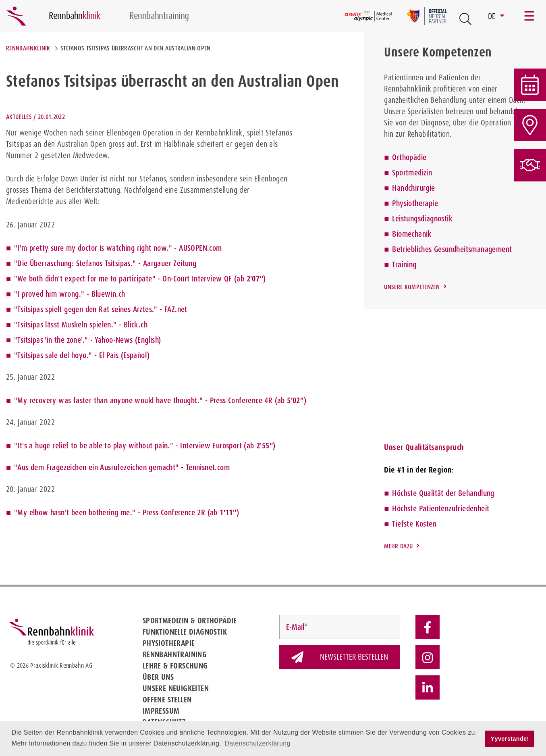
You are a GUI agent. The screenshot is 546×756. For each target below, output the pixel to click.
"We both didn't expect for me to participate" (85, 279)
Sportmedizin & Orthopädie (190, 621)
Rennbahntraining (175, 654)
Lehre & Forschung (175, 666)
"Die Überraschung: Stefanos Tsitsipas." (75, 263)
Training (404, 264)
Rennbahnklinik (28, 48)
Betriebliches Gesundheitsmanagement (452, 249)
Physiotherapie (415, 203)
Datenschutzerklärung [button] (257, 743)
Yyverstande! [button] (510, 739)
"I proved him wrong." (49, 294)
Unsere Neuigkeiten (176, 688)
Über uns (158, 677)
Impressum (161, 711)
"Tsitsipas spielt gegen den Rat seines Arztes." (86, 309)
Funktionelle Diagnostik (185, 632)
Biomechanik (412, 234)
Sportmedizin (412, 173)
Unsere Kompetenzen (412, 287)
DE (493, 16)
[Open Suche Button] (465, 19)
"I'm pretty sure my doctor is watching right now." (93, 248)
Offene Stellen (167, 700)
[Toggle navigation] (530, 16)
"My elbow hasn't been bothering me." (75, 512)
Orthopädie (409, 157)
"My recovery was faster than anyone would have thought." (108, 400)
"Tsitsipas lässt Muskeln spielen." (65, 325)
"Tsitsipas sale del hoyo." (53, 355)
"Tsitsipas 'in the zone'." (51, 340)
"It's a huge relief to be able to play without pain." (94, 446)
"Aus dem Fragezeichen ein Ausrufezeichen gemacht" (97, 467)
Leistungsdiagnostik (422, 219)
